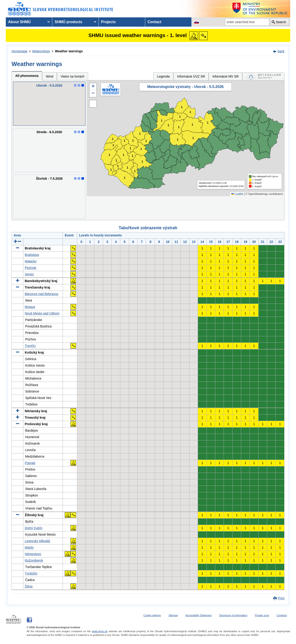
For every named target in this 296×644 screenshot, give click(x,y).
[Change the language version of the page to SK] (197, 22)
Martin (29, 547)
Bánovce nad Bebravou (42, 294)
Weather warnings (69, 51)
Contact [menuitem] (154, 22)
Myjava (30, 307)
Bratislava (32, 255)
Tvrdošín (31, 573)
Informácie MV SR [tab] (225, 76)
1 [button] (111, 170)
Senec (29, 274)
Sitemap (173, 615)
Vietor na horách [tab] (72, 76)
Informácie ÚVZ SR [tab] (191, 76)
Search (281, 22)
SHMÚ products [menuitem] (68, 22)
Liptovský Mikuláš (37, 541)
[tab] (263, 76)
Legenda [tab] (163, 76)
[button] (93, 87)
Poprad (30, 463)
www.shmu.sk (100, 631)
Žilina (29, 586)
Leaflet (237, 194)
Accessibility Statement (199, 615)
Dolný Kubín (34, 528)
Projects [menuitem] (108, 22)
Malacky (31, 261)
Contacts (282, 615)
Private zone (262, 615)
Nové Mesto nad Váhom (42, 313)
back (281, 51)
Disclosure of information (233, 615)
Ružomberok (34, 560)
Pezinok (31, 268)
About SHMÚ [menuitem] (19, 22)
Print (281, 598)
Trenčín (30, 346)
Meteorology (41, 51)
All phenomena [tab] (27, 76)
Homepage (20, 51)
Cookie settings (152, 615)
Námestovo (33, 554)
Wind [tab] (49, 76)
